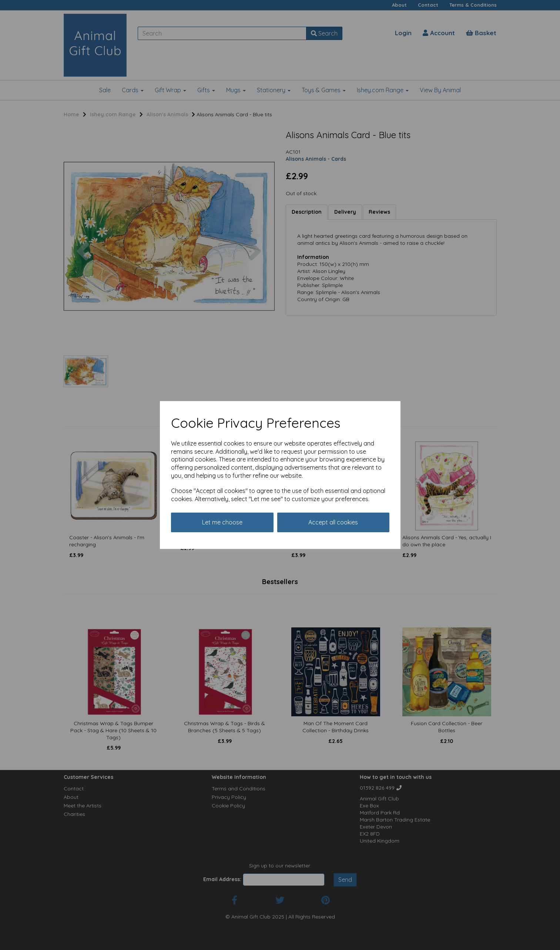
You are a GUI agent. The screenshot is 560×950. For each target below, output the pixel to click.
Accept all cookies (333, 522)
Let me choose (222, 522)
